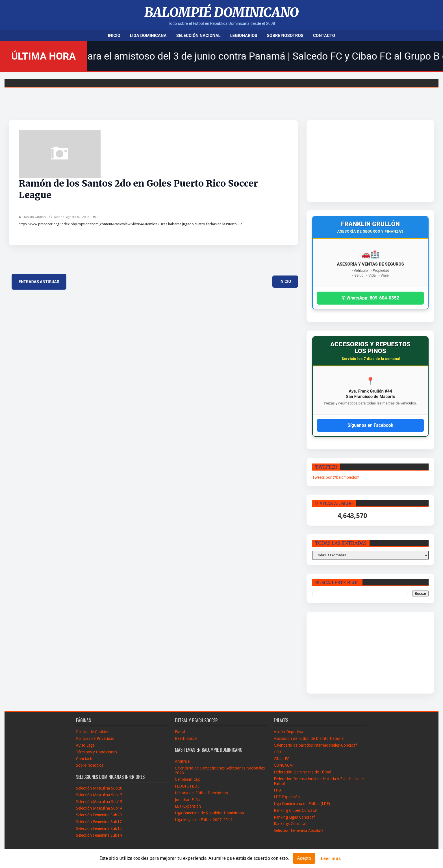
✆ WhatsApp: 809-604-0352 (370, 298)
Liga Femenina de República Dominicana (209, 813)
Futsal (180, 732)
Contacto (324, 36)
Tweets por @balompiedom (336, 477)
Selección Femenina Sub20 (99, 815)
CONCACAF (284, 765)
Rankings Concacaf (290, 824)
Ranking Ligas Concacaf (294, 817)
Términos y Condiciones (96, 752)
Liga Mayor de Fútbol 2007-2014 (204, 820)
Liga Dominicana (148, 36)
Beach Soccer (186, 738)
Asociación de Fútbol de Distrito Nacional (309, 738)
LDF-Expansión (188, 806)
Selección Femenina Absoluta (299, 830)
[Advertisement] (355, 161)
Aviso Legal (86, 745)
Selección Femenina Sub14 (99, 835)
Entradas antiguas (39, 282)
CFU (277, 752)
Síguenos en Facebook (370, 425)
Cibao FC (282, 759)
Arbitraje (182, 761)
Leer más (331, 859)
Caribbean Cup (188, 779)
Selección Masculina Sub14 (99, 808)
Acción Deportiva (288, 732)
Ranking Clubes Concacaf (296, 810)
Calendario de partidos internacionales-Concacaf (315, 745)
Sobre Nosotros (285, 36)
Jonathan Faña (187, 800)
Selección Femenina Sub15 (99, 828)
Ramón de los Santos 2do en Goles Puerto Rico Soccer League (138, 189)
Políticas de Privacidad (95, 738)
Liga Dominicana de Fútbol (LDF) (302, 804)
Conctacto (85, 759)
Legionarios (244, 36)
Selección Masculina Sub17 (99, 795)
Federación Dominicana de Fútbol (302, 772)
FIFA (278, 790)
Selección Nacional (198, 36)
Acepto (304, 858)
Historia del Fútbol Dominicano (201, 793)
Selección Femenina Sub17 (99, 822)
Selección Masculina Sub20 (99, 788)
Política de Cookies (92, 732)
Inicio (114, 36)
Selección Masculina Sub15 (99, 802)
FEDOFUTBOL (187, 786)
